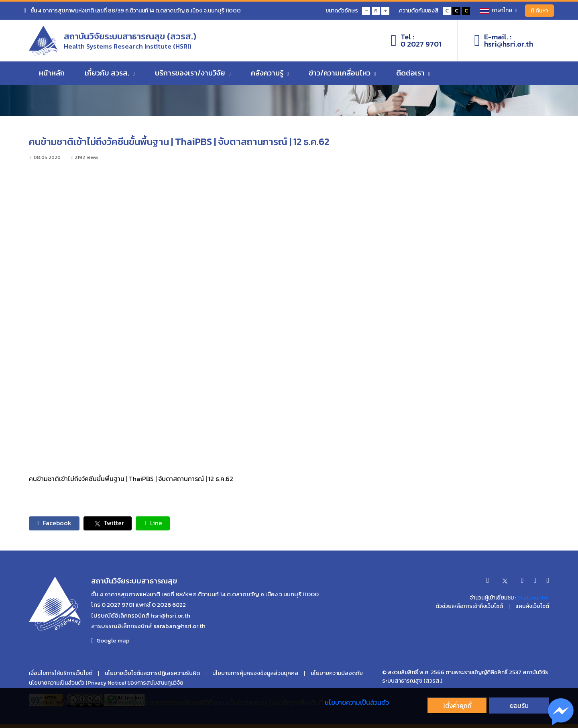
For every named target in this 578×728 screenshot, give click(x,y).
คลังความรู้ (270, 73)
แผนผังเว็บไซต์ (532, 607)
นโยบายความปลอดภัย (337, 674)
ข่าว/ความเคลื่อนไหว (342, 73)
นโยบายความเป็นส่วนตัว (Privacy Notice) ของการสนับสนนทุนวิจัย (106, 683)
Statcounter (533, 598)
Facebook (54, 523)
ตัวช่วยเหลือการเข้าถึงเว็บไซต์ (469, 607)
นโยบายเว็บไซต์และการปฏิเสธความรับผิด (152, 674)
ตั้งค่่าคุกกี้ (457, 706)
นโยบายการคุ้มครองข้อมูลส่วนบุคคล (255, 674)
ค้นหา (539, 11)
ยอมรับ (519, 706)
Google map (110, 641)
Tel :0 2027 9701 (416, 41)
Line (154, 523)
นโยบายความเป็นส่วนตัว (357, 702)
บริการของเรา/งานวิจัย (193, 73)
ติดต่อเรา (413, 73)
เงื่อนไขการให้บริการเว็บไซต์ (61, 674)
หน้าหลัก (52, 73)
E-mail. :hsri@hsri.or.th (504, 41)
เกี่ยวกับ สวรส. (110, 73)
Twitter (108, 523)
